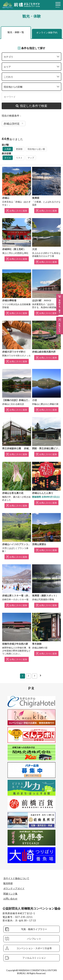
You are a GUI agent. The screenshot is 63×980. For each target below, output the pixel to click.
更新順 (19, 149)
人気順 (8, 149)
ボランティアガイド (14, 888)
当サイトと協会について (16, 878)
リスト (19, 158)
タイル (8, 158)
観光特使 (8, 883)
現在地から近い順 (36, 149)
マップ (31, 158)
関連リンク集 (10, 894)
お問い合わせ (10, 899)
